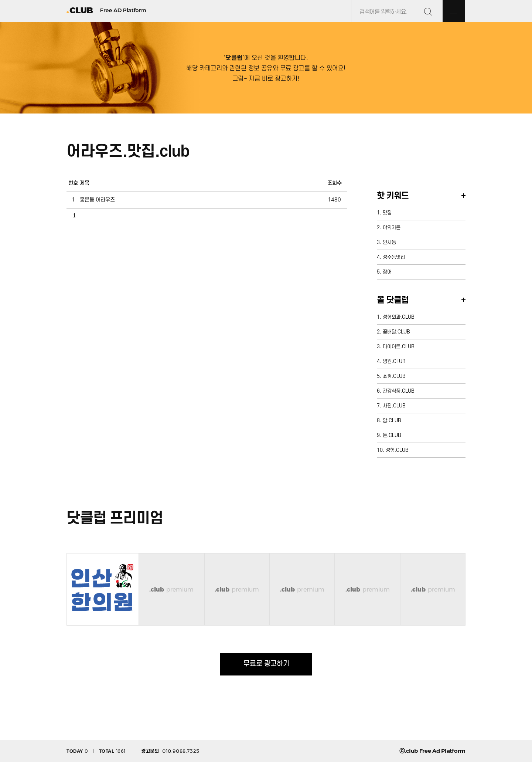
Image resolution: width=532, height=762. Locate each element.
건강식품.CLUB (399, 391)
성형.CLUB (397, 450)
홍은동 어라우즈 (97, 200)
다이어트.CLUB (399, 347)
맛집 (387, 213)
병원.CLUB (394, 361)
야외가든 (392, 228)
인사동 (389, 242)
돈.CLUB (392, 435)
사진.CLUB (394, 406)
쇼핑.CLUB (394, 376)
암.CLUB (392, 421)
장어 (387, 272)
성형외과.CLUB (399, 317)
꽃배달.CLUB (396, 332)
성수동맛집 (394, 257)
